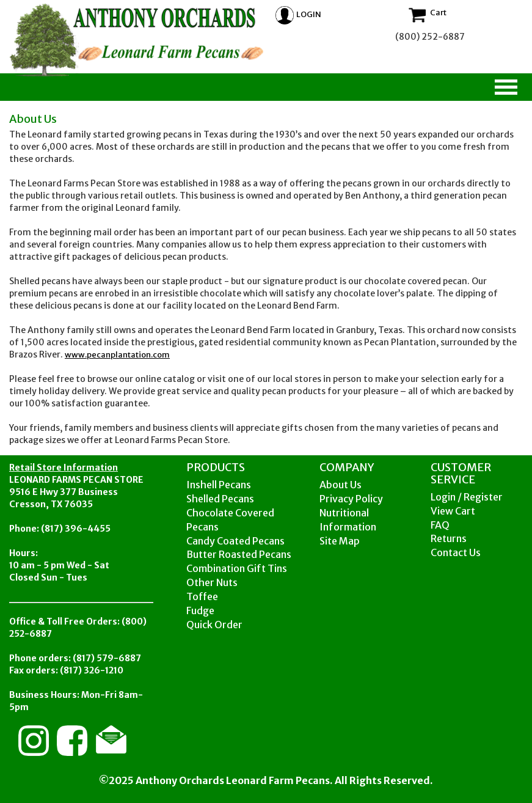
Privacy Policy (351, 499)
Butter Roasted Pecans (239, 554)
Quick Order (214, 625)
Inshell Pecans (219, 485)
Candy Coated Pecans (235, 541)
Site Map (340, 541)
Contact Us (456, 552)
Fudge (200, 610)
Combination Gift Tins (237, 568)
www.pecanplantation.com (117, 355)
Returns (449, 538)
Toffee (202, 596)
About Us (341, 485)
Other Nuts (212, 582)
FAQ (440, 525)
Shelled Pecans (220, 499)
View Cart (453, 511)
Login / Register (467, 497)
